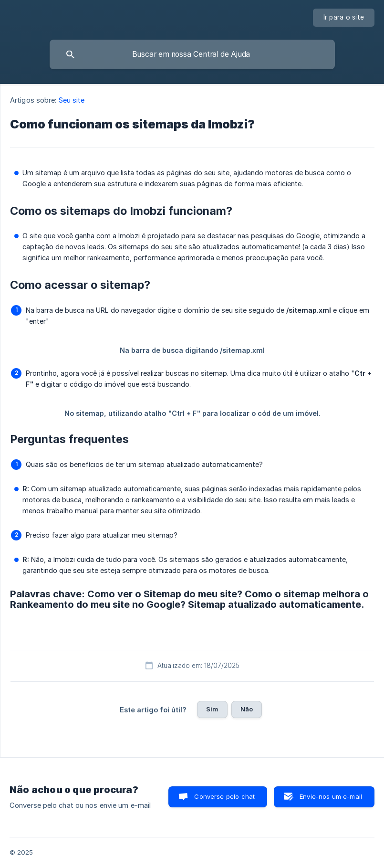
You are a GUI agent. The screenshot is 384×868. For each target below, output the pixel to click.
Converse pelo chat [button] (224, 796)
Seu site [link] (72, 100)
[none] (344, 18)
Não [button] (247, 709)
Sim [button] (212, 709)
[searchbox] (192, 54)
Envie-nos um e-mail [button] (331, 796)
